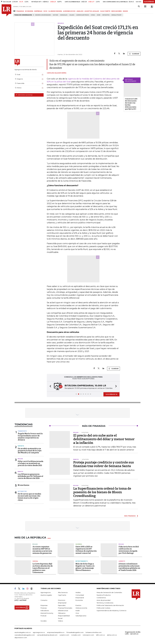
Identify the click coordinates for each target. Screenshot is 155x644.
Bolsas (20, 459)
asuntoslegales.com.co (23, 632)
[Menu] (15, 11)
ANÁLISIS (80, 11)
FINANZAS (20, 11)
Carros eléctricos (83, 15)
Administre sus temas (24, 95)
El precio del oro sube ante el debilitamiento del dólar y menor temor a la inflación (104, 439)
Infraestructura (63, 611)
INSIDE (125, 11)
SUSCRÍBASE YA (111, 394)
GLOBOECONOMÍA (55, 11)
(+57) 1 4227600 (20, 600)
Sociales (44, 621)
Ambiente (122, 561)
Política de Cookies (103, 608)
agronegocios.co (39, 632)
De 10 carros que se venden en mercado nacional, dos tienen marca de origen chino (29, 497)
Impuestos (106, 15)
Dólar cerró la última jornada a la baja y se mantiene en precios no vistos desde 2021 (31, 463)
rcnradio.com (76, 635)
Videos (60, 621)
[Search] (139, 6)
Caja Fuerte (62, 595)
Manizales (64, 15)
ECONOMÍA (29, 11)
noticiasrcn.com (88, 635)
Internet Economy (47, 613)
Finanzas (44, 608)
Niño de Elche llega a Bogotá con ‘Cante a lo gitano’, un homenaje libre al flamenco (85, 567)
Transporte (22, 431)
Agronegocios (46, 592)
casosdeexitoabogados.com (25, 635)
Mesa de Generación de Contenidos (109, 592)
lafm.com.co (100, 635)
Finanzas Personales (65, 608)
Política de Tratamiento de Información (110, 605)
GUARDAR (134, 54)
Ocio (77, 613)
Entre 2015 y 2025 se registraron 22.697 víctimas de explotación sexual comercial (86, 550)
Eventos (78, 605)
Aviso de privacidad (103, 600)
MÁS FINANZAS (130, 516)
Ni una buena (24, 485)
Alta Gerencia (63, 592)
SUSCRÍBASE (149, 2)
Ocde (99, 15)
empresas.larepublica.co (56, 632)
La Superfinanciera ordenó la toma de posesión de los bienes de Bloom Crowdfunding (102, 492)
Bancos (20, 472)
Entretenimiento (82, 561)
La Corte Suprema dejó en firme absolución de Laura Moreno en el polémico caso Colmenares (43, 568)
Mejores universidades (43, 15)
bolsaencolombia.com (94, 632)
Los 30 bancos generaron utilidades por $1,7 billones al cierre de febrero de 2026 (30, 476)
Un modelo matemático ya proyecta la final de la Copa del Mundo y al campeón (30, 451)
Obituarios (62, 613)
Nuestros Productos (104, 595)
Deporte (21, 446)
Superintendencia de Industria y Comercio (112, 611)
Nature (55, 15)
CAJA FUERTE (105, 11)
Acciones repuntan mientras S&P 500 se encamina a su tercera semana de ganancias (42, 550)
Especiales (62, 605)
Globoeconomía (81, 608)
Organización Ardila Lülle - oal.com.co (133, 633)
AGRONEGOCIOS (69, 11)
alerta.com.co (112, 635)
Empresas (44, 605)
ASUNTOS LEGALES (92, 11)
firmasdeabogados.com (75, 632)
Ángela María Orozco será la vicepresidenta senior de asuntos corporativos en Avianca (30, 437)
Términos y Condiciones (105, 603)
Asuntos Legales (46, 595)
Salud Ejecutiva (81, 616)
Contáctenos (101, 598)
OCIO (45, 11)
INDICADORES (117, 11)
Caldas (72, 15)
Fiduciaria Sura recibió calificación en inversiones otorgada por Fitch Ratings (129, 550)
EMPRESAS (38, 11)
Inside (78, 611)
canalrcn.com (64, 635)
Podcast (43, 616)
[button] (50, 386)
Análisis (78, 592)
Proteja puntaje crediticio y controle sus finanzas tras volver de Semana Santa (104, 464)
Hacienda (79, 544)
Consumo (44, 600)
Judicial (35, 561)
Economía (79, 600)
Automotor (22, 491)
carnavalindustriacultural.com (47, 635)
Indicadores (45, 611)
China (93, 15)
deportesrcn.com (21, 638)
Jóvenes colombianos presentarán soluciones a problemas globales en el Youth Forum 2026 (129, 567)
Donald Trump (116, 15)
